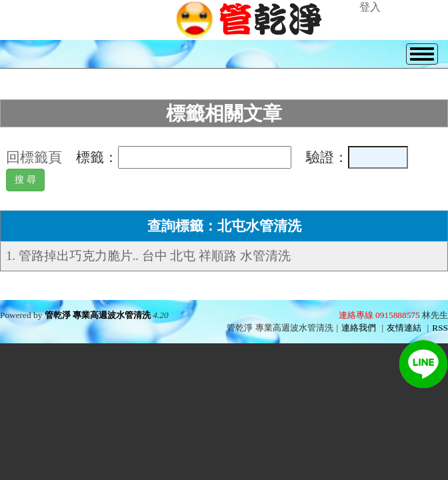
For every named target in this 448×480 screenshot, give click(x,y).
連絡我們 (359, 328)
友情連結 (404, 328)
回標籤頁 (34, 157)
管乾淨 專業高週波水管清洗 (98, 315)
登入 (370, 7)
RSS (440, 328)
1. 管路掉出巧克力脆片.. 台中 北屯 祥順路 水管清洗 (148, 256)
